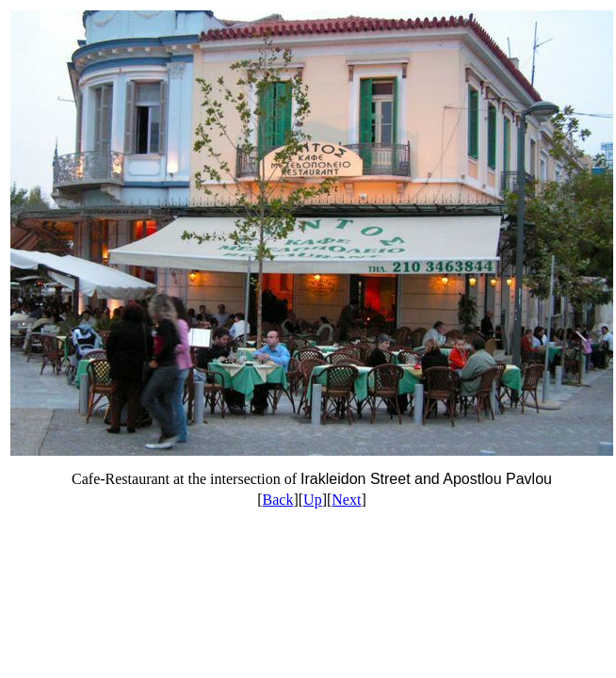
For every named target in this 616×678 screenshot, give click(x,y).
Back (278, 500)
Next (346, 500)
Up (313, 500)
